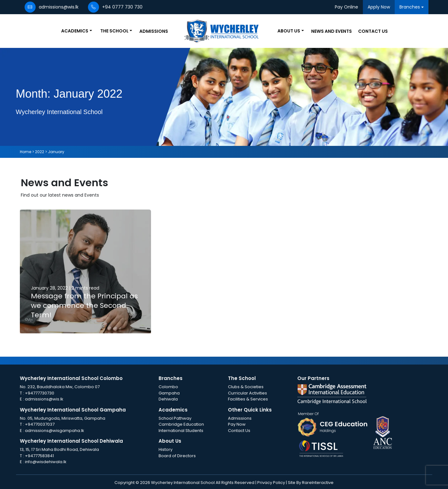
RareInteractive (318, 483)
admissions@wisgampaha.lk (55, 431)
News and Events (332, 31)
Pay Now (237, 424)
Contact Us (373, 31)
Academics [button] (75, 31)
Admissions (154, 31)
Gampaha (169, 393)
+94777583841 (39, 456)
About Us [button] (289, 31)
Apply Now (379, 7)
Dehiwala (168, 399)
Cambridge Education (181, 424)
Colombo (168, 387)
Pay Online (346, 7)
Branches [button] (410, 7)
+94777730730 (40, 393)
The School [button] (114, 31)
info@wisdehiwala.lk (46, 462)
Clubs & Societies (246, 387)
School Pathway (175, 418)
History (166, 449)
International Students (181, 431)
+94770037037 (40, 424)
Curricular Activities (247, 393)
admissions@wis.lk (44, 399)
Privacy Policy (272, 483)
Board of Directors (177, 456)
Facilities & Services (248, 399)
